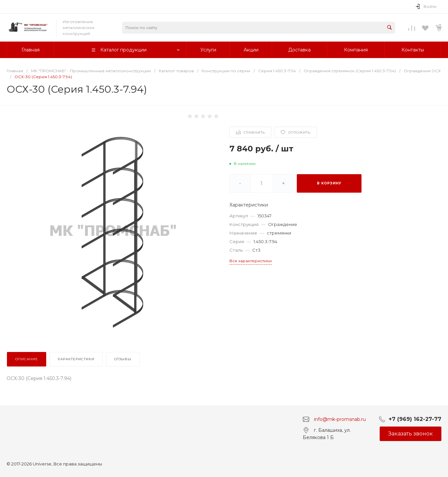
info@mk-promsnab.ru (340, 419)
